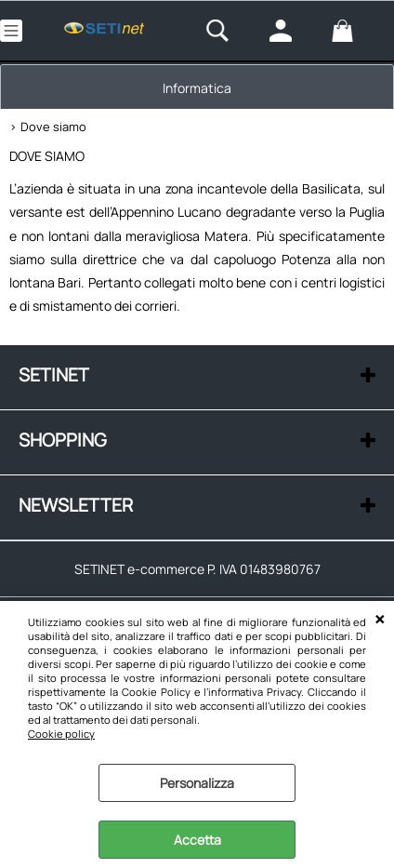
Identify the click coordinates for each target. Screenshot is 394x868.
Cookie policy (61, 734)
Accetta (197, 840)
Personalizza (197, 783)
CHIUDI (380, 620)
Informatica (197, 88)
